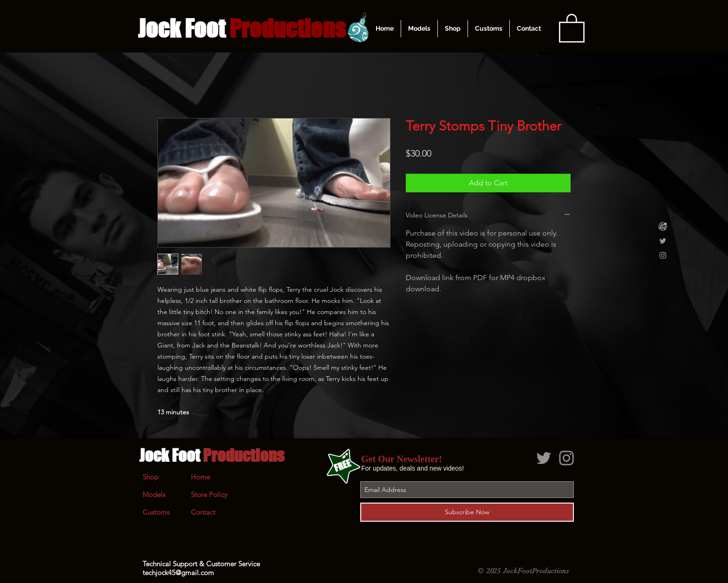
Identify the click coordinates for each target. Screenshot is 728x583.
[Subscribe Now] (467, 512)
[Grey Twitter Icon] (663, 241)
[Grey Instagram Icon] (663, 255)
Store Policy (209, 495)
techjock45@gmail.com (178, 573)
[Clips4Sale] (663, 226)
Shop (150, 477)
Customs (156, 512)
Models (154, 495)
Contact (203, 512)
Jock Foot (212, 455)
